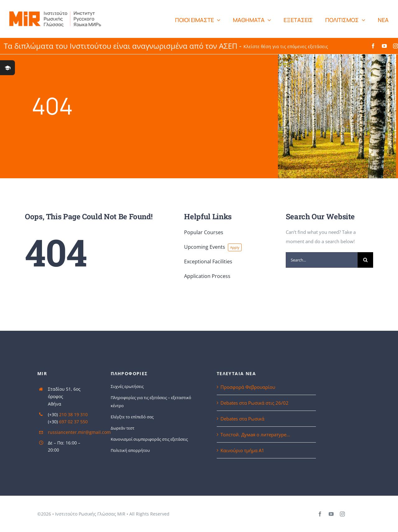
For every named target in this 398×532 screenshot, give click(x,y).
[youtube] (384, 46)
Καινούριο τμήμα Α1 (242, 450)
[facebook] (373, 46)
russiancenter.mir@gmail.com (79, 432)
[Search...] (322, 260)
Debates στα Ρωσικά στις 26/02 (255, 403)
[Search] (365, 260)
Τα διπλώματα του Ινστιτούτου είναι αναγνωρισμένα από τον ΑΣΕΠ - (166, 46)
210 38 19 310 (73, 414)
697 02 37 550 (73, 422)
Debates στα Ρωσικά (242, 419)
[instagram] (396, 46)
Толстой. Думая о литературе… (255, 434)
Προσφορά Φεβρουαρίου (248, 387)
